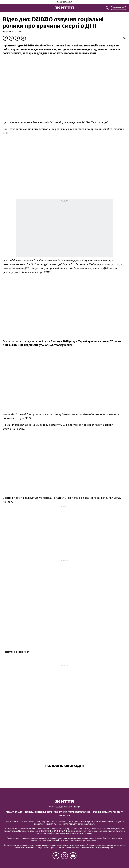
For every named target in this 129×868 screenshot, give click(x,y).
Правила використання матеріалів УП (72, 812)
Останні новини (17, 652)
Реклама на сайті (14, 812)
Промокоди (65, 815)
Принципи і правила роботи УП (108, 812)
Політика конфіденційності (38, 812)
